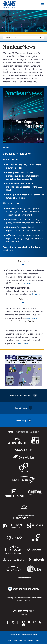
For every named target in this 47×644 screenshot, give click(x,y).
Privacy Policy (12, 640)
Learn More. (22, 343)
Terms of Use (23, 640)
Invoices (31, 640)
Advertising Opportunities (23, 611)
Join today (37, 294)
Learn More (26, 283)
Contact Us (24, 614)
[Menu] (42, 5)
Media (37, 640)
